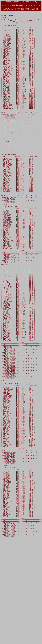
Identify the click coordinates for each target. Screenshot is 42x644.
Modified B (3, 552)
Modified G (3, 240)
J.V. (7, 13)
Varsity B (3, 312)
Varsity (5, 13)
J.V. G (2, 177)
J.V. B (2, 450)
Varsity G (3, 18)
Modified (11, 13)
